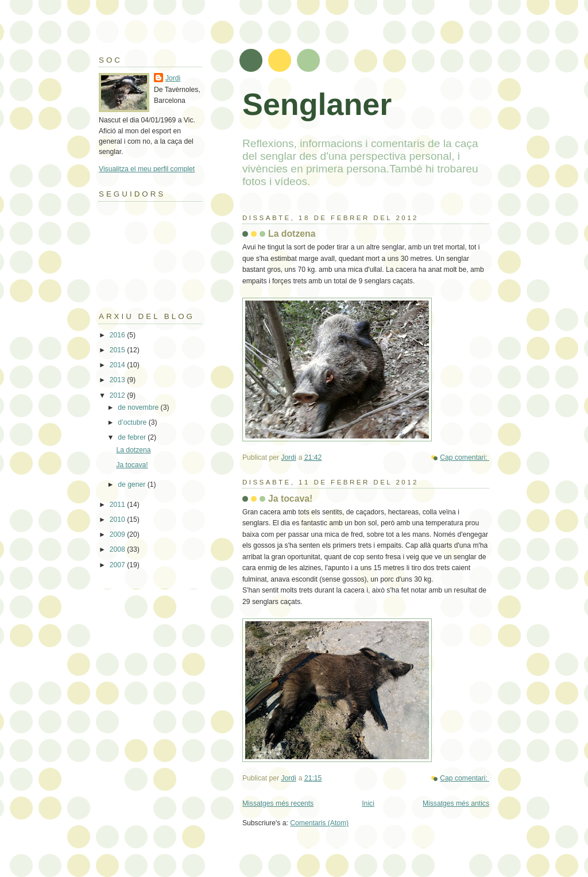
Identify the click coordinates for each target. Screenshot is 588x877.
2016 (118, 335)
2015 (118, 350)
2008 (118, 549)
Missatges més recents (278, 803)
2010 (118, 520)
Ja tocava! (290, 499)
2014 (118, 365)
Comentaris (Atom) (319, 823)
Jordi (173, 78)
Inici (368, 803)
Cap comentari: (465, 457)
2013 (118, 380)
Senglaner (317, 104)
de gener (132, 484)
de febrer (133, 437)
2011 (118, 505)
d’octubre (133, 422)
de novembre (139, 407)
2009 (118, 534)
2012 (118, 395)
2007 (118, 565)
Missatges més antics (456, 803)
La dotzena (292, 234)
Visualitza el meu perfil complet (147, 169)
